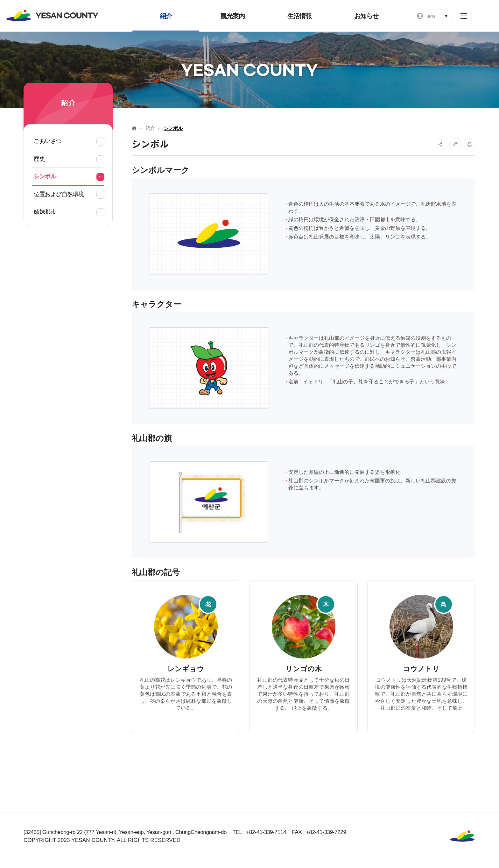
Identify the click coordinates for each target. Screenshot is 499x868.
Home (134, 128)
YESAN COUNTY (53, 15)
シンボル (173, 128)
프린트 (470, 144)
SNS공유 (440, 144)
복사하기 (455, 144)
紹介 (150, 128)
